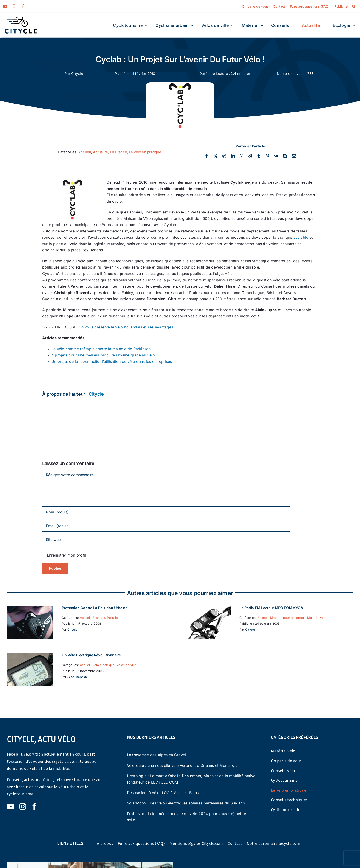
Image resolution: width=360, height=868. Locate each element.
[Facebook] (207, 156)
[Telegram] (250, 156)
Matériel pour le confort (288, 618)
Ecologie (99, 618)
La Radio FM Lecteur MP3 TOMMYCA (271, 608)
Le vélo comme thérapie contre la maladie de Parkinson (101, 349)
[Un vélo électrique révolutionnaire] (30, 656)
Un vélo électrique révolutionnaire (91, 655)
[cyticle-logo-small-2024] (21, 18)
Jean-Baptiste (78, 677)
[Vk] (276, 156)
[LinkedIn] (233, 156)
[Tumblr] (259, 156)
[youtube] (5, 6)
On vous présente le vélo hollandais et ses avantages (126, 327)
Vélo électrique (104, 665)
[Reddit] (224, 156)
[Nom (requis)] (166, 512)
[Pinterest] (267, 156)
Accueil (85, 152)
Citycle (77, 74)
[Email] (294, 156)
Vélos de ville (126, 665)
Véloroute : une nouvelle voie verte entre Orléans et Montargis (182, 765)
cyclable (301, 237)
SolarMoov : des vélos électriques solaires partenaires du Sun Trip (186, 803)
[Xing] (285, 156)
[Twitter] (216, 156)
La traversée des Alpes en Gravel (156, 755)
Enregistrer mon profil (66, 555)
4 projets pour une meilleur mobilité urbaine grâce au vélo (103, 355)
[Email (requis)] (166, 526)
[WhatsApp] (241, 156)
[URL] (166, 540)
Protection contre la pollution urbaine (95, 608)
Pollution (113, 618)
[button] (354, 6)
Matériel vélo (317, 618)
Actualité (100, 152)
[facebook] (23, 6)
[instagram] (14, 6)
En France (118, 152)
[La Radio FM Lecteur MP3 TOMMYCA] (208, 609)
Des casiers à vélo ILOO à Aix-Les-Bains (163, 793)
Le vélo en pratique (145, 152)
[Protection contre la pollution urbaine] (30, 609)
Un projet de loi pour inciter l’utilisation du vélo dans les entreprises (112, 361)
